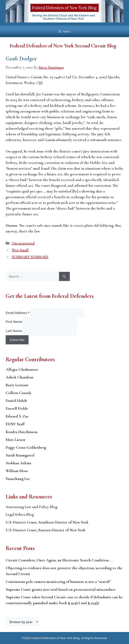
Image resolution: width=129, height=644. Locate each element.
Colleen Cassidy (19, 393)
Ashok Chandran (20, 377)
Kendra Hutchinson (22, 432)
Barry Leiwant (17, 385)
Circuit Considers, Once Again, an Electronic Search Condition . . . (60, 560)
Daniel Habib (16, 401)
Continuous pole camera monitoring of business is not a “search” (58, 582)
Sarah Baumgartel (20, 455)
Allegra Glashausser (22, 369)
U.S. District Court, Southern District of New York (47, 522)
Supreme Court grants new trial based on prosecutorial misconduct (61, 589)
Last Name (14, 331)
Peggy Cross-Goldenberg (26, 447)
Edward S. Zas (17, 416)
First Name (14, 322)
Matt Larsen (16, 440)
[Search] (64, 276)
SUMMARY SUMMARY (30, 257)
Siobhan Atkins (18, 463)
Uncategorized (23, 243)
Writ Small (20, 250)
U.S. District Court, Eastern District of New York (46, 530)
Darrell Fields (17, 408)
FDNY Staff (15, 424)
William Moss (17, 471)
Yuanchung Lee (18, 479)
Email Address (18, 313)
